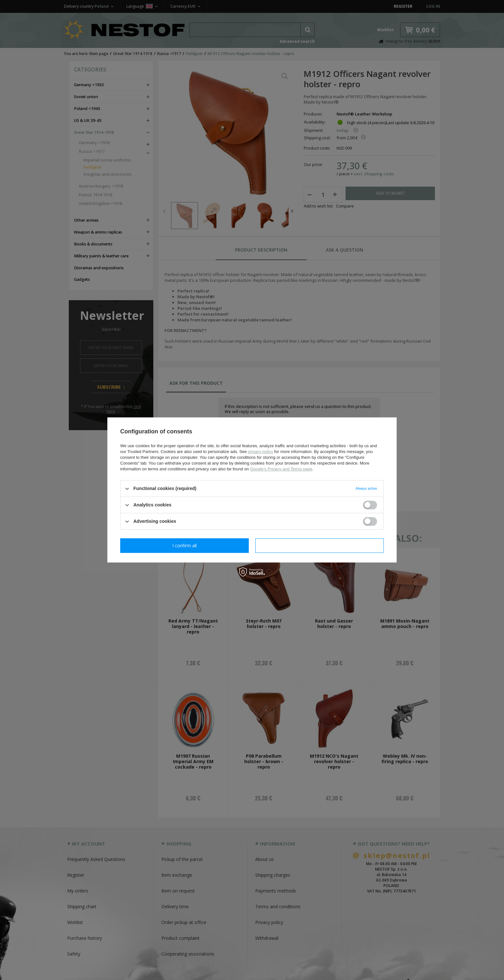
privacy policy (260, 452)
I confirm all (319, 545)
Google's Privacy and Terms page (281, 469)
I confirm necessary (185, 545)
